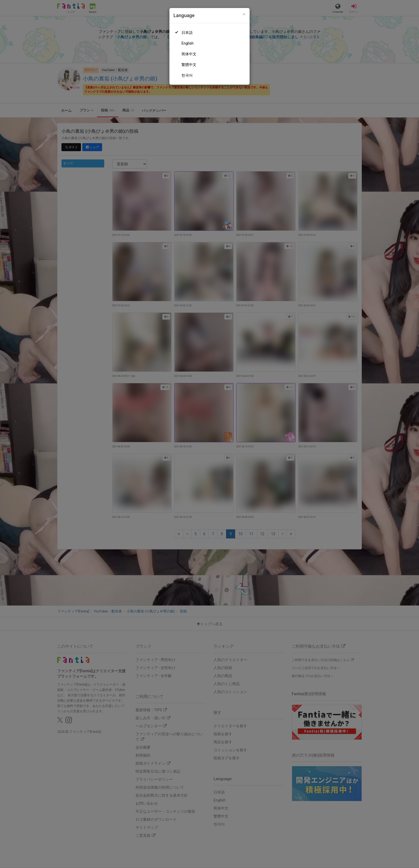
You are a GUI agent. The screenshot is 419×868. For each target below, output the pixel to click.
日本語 (187, 33)
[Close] (244, 14)
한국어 (187, 75)
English (187, 43)
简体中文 (189, 54)
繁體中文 (189, 65)
